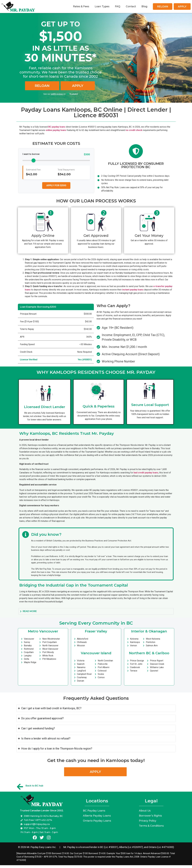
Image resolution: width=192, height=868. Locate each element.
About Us (145, 811)
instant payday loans (133, 290)
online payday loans (56, 130)
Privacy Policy (148, 821)
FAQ (118, 6)
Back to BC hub (34, 786)
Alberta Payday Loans (97, 816)
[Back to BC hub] (20, 787)
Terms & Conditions (151, 826)
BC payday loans (57, 127)
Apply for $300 (56, 185)
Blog (144, 6)
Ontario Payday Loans (97, 821)
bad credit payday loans (146, 473)
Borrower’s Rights (150, 816)
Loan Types (102, 6)
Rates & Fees (81, 6)
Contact (131, 6)
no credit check (134, 130)
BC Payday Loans (94, 811)
